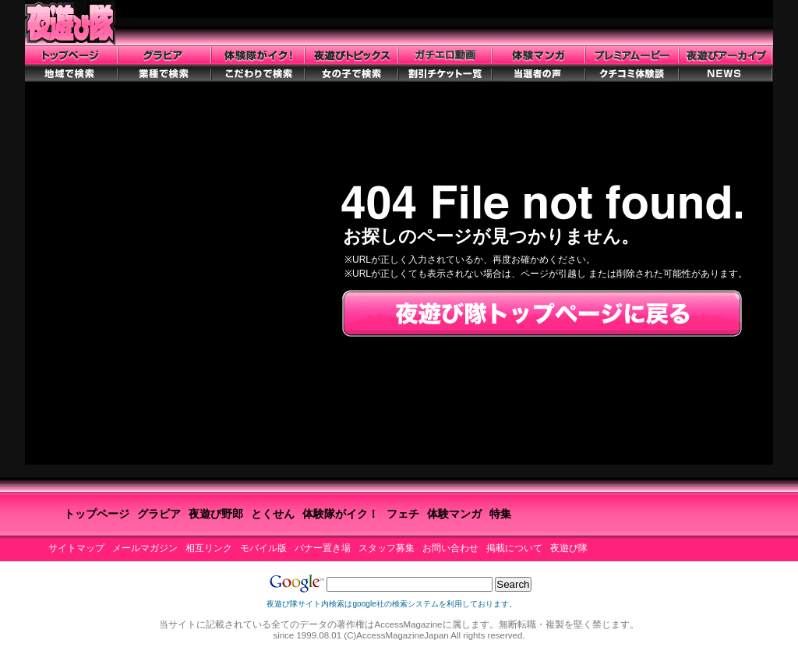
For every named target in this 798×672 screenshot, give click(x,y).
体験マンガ (454, 514)
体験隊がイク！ (341, 514)
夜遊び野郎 (216, 514)
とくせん (273, 514)
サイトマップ (76, 548)
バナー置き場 (323, 548)
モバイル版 (263, 548)
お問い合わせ (450, 548)
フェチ (403, 514)
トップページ (97, 514)
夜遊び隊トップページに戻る (542, 314)
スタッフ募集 (387, 548)
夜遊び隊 (569, 548)
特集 (500, 514)
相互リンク (209, 548)
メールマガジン (145, 548)
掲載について (514, 548)
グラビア (159, 514)
